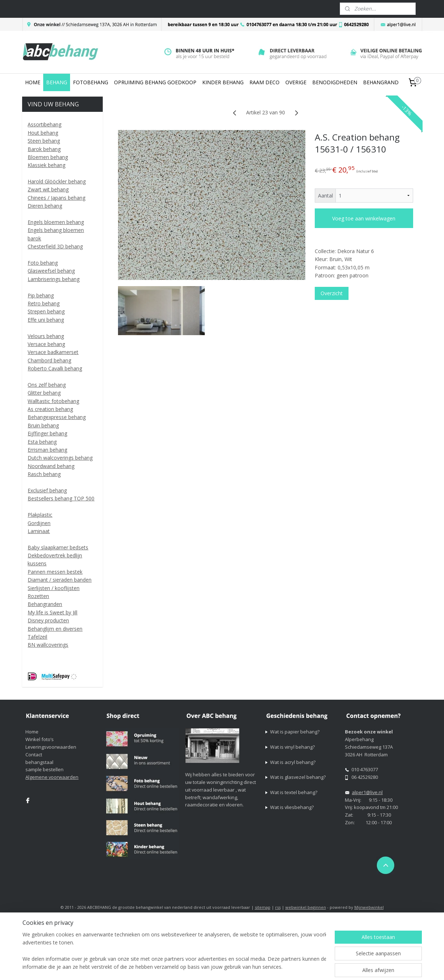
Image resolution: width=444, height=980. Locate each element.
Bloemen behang (48, 157)
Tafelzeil (37, 637)
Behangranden (45, 604)
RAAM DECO (264, 82)
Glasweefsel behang (51, 271)
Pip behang (41, 295)
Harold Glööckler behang (57, 181)
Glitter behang (44, 393)
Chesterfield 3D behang (55, 246)
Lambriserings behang (54, 279)
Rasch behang (44, 474)
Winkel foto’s (40, 739)
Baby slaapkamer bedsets (58, 547)
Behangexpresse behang (57, 417)
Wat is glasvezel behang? (298, 777)
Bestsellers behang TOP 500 (61, 498)
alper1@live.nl (367, 792)
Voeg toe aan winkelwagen (364, 218)
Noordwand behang (51, 466)
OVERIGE (296, 82)
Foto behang (43, 263)
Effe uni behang (46, 320)
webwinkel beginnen (306, 907)
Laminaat (39, 531)
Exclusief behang (47, 490)
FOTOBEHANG (91, 82)
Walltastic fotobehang (53, 401)
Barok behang (44, 149)
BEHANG (57, 82)
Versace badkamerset (53, 352)
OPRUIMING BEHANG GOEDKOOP (155, 82)
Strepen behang (46, 311)
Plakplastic (40, 515)
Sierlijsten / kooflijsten (54, 588)
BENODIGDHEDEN (335, 82)
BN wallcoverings (48, 645)
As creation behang (50, 409)
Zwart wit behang (48, 189)
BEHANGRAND (381, 82)
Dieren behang (45, 206)
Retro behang (44, 303)
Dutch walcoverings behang (60, 458)
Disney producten (48, 620)
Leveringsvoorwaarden (51, 747)
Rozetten (38, 596)
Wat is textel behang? (294, 792)
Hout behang (43, 133)
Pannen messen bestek (55, 572)
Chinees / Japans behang (56, 198)
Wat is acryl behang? (293, 762)
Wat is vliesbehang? (292, 807)
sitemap (263, 907)
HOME (33, 82)
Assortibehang (44, 124)
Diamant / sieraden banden (60, 580)
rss (278, 907)
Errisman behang (47, 450)
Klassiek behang (46, 165)
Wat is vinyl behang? (292, 747)
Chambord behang (49, 360)
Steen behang (44, 141)
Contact (34, 755)
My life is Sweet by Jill (52, 612)
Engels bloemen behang (56, 222)
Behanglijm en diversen (55, 629)
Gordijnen (39, 523)
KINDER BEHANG (223, 82)
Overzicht (332, 293)
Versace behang (46, 344)
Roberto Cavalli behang (55, 368)
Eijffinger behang (47, 433)
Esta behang (42, 442)
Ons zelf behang (47, 385)
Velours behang (46, 336)
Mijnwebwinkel (369, 907)
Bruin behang (43, 425)
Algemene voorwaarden (52, 777)
